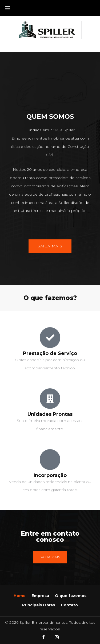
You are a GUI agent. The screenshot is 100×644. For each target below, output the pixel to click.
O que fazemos (71, 596)
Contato (69, 605)
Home (20, 596)
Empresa (40, 596)
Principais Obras (39, 605)
